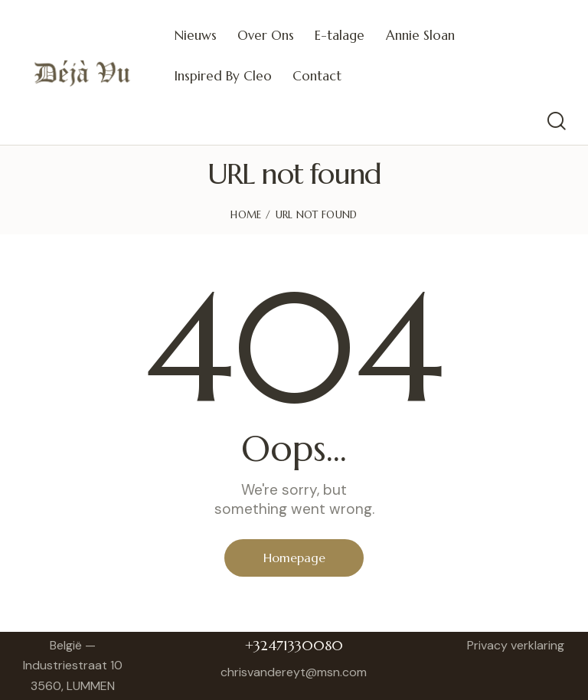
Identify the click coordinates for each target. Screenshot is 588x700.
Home (246, 215)
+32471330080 (294, 645)
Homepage (294, 558)
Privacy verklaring (516, 645)
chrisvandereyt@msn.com (294, 672)
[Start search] (555, 121)
